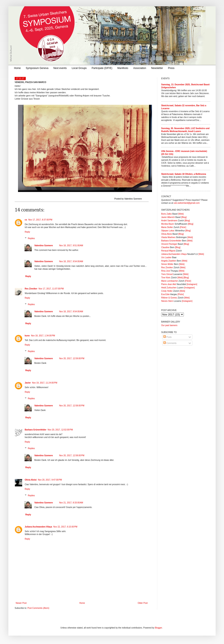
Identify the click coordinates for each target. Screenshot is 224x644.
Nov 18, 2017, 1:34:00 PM (43, 336)
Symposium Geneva (37, 68)
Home (17, 68)
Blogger (158, 628)
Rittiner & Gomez (169, 298)
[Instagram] (192, 284)
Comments (170, 343)
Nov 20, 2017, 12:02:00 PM (60, 430)
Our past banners (169, 325)
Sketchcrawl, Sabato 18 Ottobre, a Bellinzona (184, 174)
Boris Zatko (167, 214)
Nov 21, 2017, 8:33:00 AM (71, 503)
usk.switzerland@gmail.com (187, 203)
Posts (167, 337)
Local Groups (79, 68)
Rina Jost (166, 271)
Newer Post (21, 603)
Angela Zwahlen (169, 261)
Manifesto (123, 68)
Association (140, 68)
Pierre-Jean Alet (169, 284)
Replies (31, 238)
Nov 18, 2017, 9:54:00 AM (71, 261)
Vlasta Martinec (168, 237)
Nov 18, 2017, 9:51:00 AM (71, 246)
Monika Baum (168, 224)
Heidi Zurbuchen (169, 288)
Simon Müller (167, 264)
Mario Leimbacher (170, 281)
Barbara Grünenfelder (35, 430)
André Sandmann (169, 221)
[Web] (181, 214)
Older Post (143, 603)
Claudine (165, 247)
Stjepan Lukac (168, 231)
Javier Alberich (168, 217)
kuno (27, 336)
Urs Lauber (166, 257)
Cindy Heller (167, 291)
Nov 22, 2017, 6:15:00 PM (65, 527)
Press (171, 68)
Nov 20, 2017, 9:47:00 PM (50, 480)
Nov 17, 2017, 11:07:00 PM (51, 289)
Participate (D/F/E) (102, 68)
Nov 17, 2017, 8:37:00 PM (40, 220)
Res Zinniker (31, 289)
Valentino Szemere (44, 246)
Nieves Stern (167, 301)
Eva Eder (165, 294)
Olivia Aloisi (31, 480)
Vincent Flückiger (169, 244)
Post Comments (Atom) (38, 608)
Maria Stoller (167, 227)
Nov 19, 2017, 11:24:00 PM (45, 383)
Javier (28, 383)
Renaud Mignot (168, 251)
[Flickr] (183, 227)
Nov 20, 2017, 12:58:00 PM (72, 406)
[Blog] (184, 217)
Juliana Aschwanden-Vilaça (38, 527)
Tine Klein (166, 278)
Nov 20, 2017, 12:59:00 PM (72, 358)
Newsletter (157, 68)
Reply (27, 232)
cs (26, 220)
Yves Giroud (167, 274)
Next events (60, 68)
